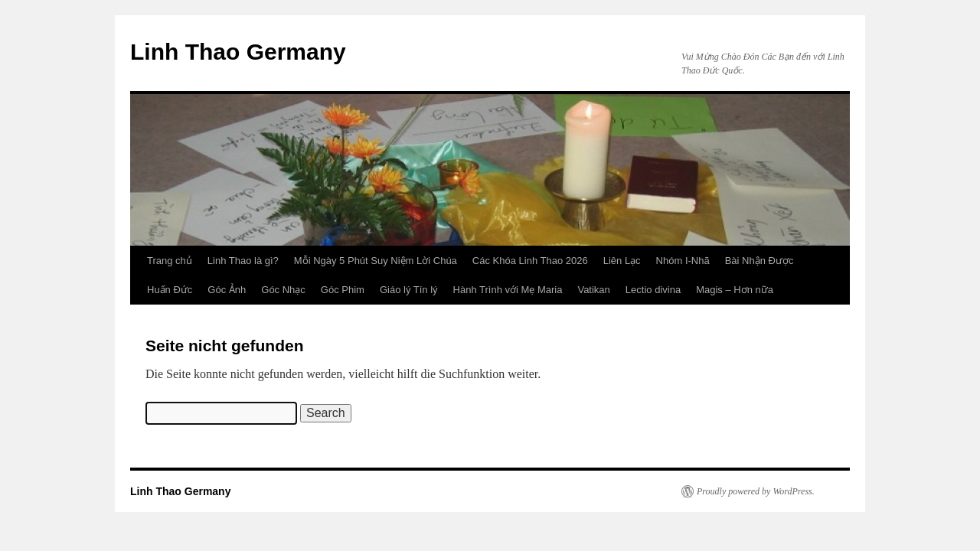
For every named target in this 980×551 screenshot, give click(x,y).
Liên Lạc (622, 261)
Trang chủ (170, 261)
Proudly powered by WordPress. (756, 491)
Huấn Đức (170, 290)
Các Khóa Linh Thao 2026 (530, 261)
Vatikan (593, 290)
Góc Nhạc (283, 290)
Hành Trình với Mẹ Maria (508, 290)
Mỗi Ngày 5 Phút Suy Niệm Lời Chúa (376, 261)
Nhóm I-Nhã (683, 261)
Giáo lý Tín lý (409, 290)
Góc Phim (343, 290)
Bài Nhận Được (759, 261)
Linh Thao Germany (238, 52)
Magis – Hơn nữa (735, 290)
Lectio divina (653, 290)
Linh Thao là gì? (243, 261)
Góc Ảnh (227, 290)
